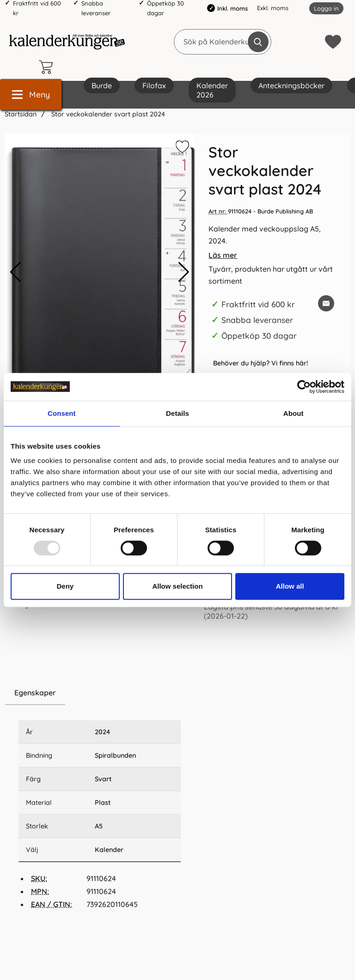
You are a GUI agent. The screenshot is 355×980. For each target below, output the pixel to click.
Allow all (290, 586)
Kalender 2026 (212, 90)
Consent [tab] (62, 413)
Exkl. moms (273, 8)
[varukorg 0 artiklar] (48, 67)
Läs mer (223, 255)
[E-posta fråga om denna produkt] (326, 303)
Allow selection (177, 586)
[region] (100, 693)
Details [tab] (177, 413)
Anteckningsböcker (291, 85)
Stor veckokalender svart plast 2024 (107, 114)
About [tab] (294, 413)
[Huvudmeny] (31, 94)
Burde (102, 85)
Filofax (154, 85)
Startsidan (21, 114)
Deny (65, 586)
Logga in (326, 8)
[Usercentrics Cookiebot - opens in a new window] (304, 387)
